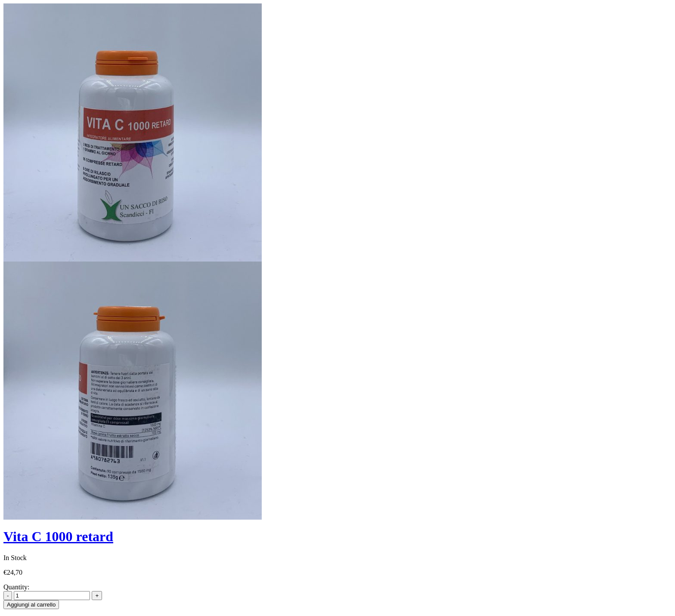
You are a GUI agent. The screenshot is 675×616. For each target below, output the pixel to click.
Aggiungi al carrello (31, 605)
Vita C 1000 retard (58, 536)
